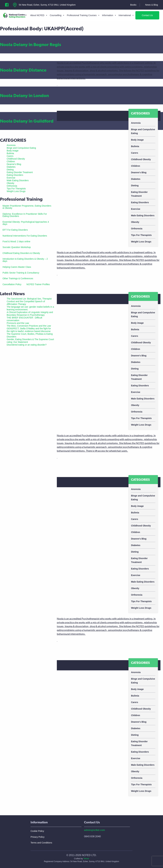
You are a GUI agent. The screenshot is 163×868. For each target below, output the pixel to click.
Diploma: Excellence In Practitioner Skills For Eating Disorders (25, 215)
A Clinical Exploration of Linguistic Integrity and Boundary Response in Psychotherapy (30, 314)
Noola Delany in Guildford (27, 121)
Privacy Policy (37, 837)
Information (109, 15)
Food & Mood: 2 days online (16, 241)
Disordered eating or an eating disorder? (27, 345)
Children (136, 166)
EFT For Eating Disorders (15, 230)
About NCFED (39, 15)
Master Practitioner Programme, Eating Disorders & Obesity (27, 207)
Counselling (57, 15)
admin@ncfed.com (94, 830)
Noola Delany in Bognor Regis (31, 44)
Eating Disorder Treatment (139, 194)
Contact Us (147, 15)
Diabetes (136, 179)
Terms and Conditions (41, 843)
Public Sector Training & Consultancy (21, 273)
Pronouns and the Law (18, 323)
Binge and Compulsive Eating (143, 131)
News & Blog (152, 5)
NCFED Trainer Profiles (38, 284)
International (126, 15)
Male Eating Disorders (143, 215)
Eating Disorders (140, 202)
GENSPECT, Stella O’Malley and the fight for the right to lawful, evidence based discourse (29, 330)
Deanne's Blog (139, 172)
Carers (135, 153)
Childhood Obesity (141, 159)
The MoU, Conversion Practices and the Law (29, 326)
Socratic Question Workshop (17, 247)
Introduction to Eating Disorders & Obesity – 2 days (25, 260)
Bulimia (135, 146)
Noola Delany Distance (23, 70)
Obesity (135, 222)
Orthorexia (137, 229)
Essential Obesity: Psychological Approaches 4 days (26, 223)
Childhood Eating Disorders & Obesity (21, 253)
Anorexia (136, 123)
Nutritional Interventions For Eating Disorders (25, 236)
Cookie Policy (37, 831)
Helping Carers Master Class (17, 267)
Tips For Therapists (141, 235)
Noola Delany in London (24, 95)
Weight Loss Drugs (141, 242)
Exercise (136, 209)
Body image (137, 140)
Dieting (135, 186)
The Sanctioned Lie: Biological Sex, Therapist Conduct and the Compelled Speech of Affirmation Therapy (29, 301)
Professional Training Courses (83, 15)
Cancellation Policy (12, 284)
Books (133, 5)
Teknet (86, 859)
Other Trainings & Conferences (18, 278)
